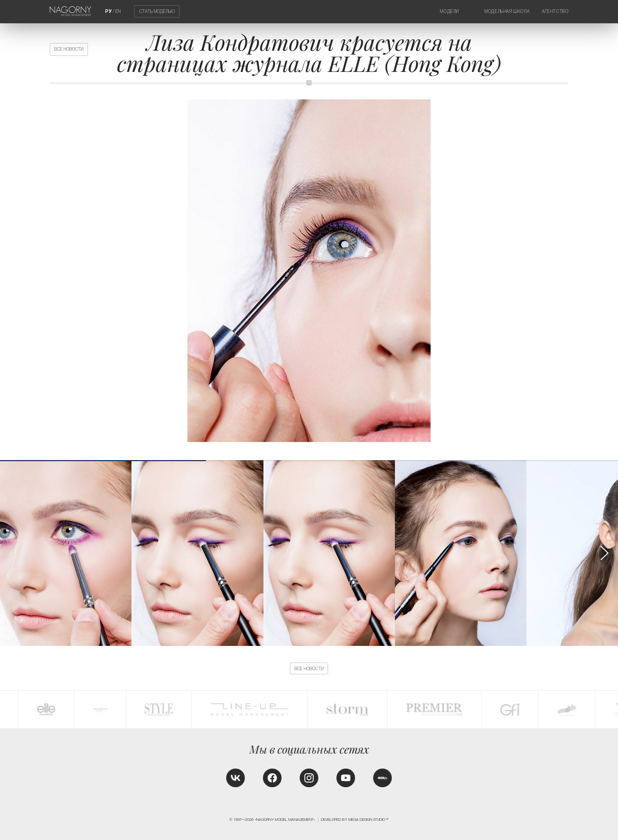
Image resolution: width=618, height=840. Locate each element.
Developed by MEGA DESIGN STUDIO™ (355, 820)
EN (118, 11)
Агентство (555, 11)
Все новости (69, 49)
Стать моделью (157, 11)
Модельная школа (507, 11)
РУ (108, 11)
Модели (450, 11)
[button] (604, 553)
